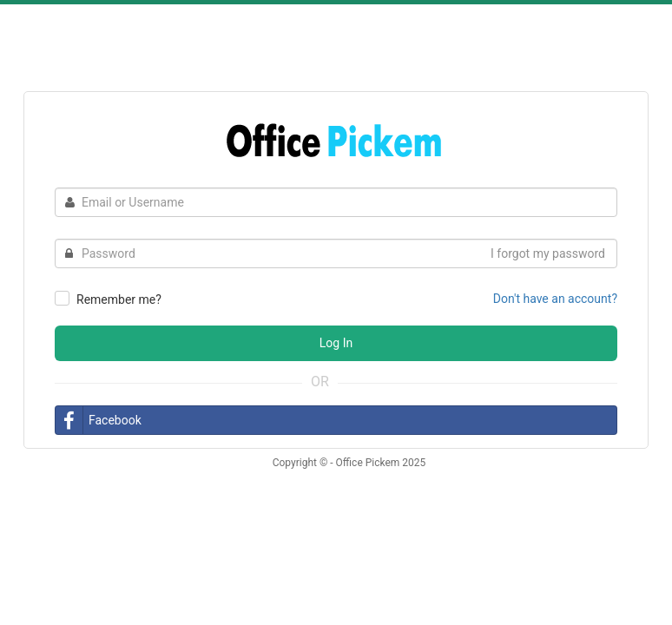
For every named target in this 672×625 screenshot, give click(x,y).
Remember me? (119, 299)
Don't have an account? (555, 299)
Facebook (99, 420)
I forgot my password (548, 253)
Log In (336, 343)
